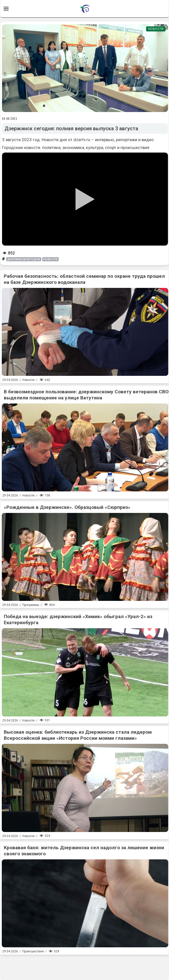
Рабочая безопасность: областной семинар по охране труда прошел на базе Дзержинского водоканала (84, 279)
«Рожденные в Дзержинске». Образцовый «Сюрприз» (67, 507)
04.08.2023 (10, 119)
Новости (156, 29)
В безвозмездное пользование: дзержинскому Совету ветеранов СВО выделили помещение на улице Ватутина (86, 395)
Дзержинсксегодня (24, 259)
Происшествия (33, 951)
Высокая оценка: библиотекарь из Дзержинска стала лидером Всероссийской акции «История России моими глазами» (78, 735)
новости (50, 259)
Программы (31, 605)
